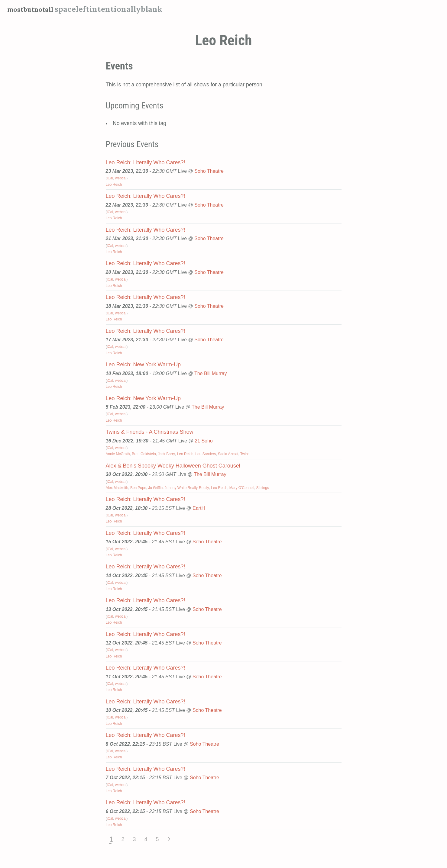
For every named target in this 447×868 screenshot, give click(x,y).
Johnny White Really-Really (187, 488)
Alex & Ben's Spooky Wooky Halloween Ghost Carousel (173, 466)
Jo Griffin (155, 488)
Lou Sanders (206, 454)
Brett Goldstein (144, 454)
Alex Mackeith (117, 488)
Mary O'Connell (242, 488)
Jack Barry (166, 454)
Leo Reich (114, 185)
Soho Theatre (209, 171)
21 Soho (204, 441)
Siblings (263, 488)
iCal (110, 178)
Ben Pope (138, 488)
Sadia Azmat (228, 454)
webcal (121, 178)
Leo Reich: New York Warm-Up (143, 365)
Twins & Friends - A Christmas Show (150, 432)
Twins (245, 454)
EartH (199, 508)
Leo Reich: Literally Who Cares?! (146, 162)
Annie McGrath (118, 454)
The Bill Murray (211, 373)
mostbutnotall (35, 9)
